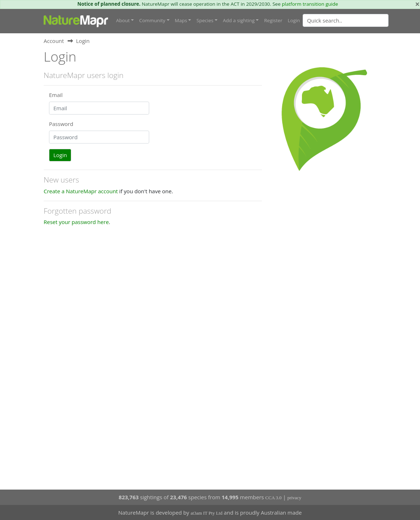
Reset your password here (76, 222)
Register (273, 20)
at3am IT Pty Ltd (207, 513)
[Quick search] (346, 20)
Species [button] (205, 20)
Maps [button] (181, 20)
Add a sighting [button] (239, 20)
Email (56, 95)
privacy (294, 498)
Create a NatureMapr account (81, 191)
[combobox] (360, 20)
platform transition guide (310, 4)
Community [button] (152, 20)
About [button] (123, 20)
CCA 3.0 (274, 498)
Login (294, 20)
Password (61, 124)
